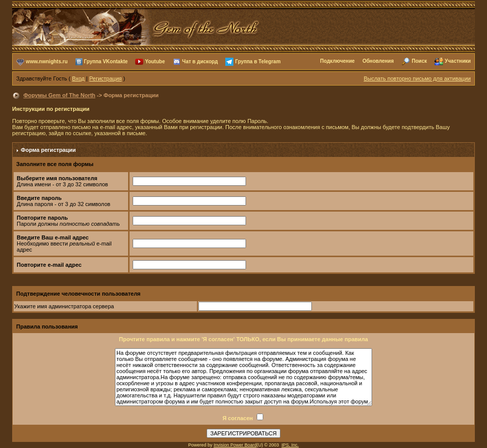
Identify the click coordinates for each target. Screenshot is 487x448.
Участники (458, 61)
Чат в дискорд (200, 61)
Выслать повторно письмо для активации (417, 78)
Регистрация (105, 78)
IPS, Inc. (290, 445)
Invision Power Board (235, 445)
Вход (78, 78)
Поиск (419, 61)
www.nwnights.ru (47, 61)
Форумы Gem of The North (59, 95)
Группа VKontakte (106, 61)
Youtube (155, 61)
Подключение (337, 61)
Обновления (378, 61)
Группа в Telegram (258, 61)
